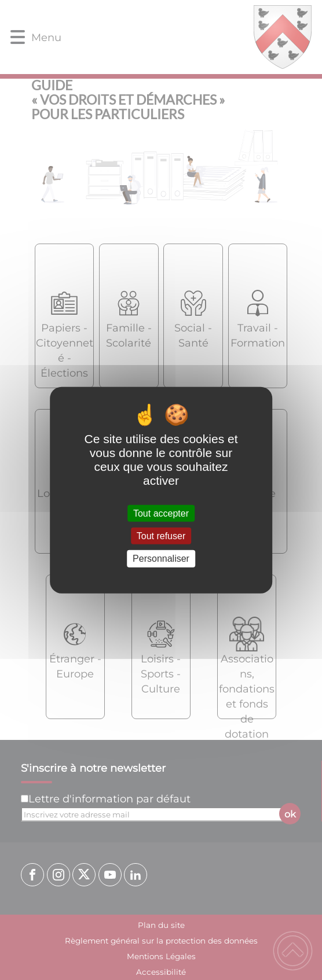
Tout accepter (161, 513)
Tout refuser (161, 536)
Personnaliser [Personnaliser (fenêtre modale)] (161, 559)
